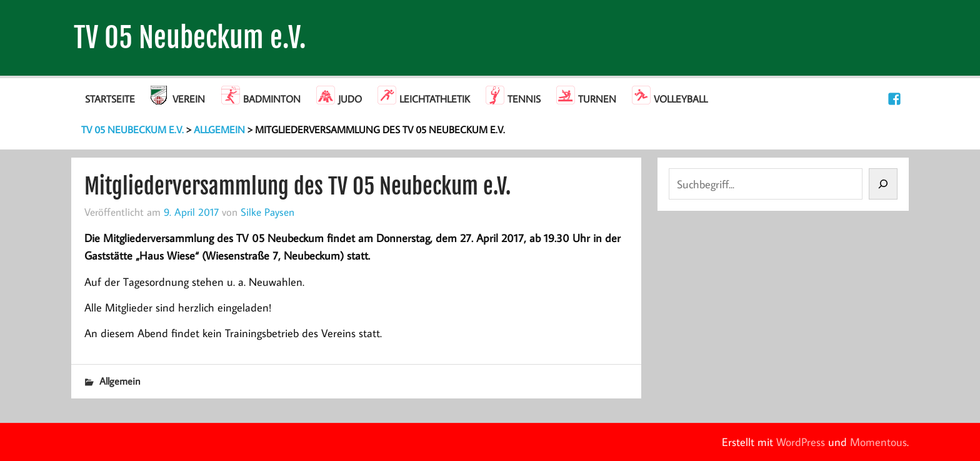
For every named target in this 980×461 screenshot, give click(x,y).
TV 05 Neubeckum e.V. (190, 38)
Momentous (878, 442)
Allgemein (120, 381)
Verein (189, 99)
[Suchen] (883, 184)
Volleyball (681, 99)
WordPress (801, 442)
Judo (350, 99)
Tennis (524, 99)
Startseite (110, 99)
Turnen (597, 99)
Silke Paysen (267, 212)
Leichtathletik (435, 99)
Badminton (272, 99)
